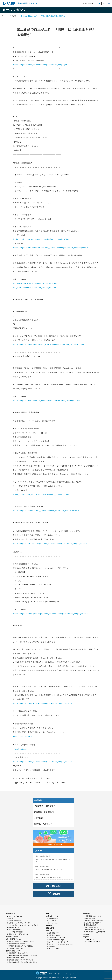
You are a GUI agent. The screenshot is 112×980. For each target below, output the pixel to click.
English (86, 937)
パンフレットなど (53, 923)
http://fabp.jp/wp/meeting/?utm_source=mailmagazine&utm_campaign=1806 (46, 511)
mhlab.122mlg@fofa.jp (23, 736)
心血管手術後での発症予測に (17, 944)
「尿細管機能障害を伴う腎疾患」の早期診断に (23, 955)
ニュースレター (52, 921)
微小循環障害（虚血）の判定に (18, 953)
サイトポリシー (71, 974)
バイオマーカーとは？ (15, 930)
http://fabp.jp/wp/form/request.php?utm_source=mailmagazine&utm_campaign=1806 (50, 544)
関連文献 (49, 930)
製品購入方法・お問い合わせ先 (18, 934)
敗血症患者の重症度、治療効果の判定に (21, 941)
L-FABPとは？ (11, 914)
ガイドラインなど (53, 949)
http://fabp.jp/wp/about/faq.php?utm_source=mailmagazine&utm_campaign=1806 (48, 344)
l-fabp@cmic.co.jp (21, 749)
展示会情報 (50, 928)
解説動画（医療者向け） (45, 812)
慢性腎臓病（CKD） (54, 933)
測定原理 (10, 918)
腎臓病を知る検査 (90, 925)
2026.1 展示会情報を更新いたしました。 (50, 877)
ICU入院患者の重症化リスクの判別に (20, 946)
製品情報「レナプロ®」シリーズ (18, 923)
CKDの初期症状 (90, 918)
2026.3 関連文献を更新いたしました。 (49, 869)
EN (104, 4)
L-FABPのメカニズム (14, 916)
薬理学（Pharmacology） (56, 940)
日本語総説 (51, 947)
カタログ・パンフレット (55, 916)
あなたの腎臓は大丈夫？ (93, 923)
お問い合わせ (88, 3)
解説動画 (49, 925)
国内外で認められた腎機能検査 (95, 932)
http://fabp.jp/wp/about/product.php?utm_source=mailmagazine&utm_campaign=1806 (50, 614)
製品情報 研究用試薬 (14, 921)
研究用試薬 (39, 818)
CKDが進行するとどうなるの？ (95, 930)
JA (98, 4)
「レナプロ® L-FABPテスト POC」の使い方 (23, 925)
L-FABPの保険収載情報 (15, 932)
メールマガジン (89, 939)
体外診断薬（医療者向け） (45, 806)
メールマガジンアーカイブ (92, 942)
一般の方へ (87, 914)
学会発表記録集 (52, 918)
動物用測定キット (13, 927)
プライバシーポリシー (56, 974)
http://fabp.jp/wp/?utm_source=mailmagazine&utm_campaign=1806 (42, 65)
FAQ (48, 914)
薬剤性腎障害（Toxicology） (57, 937)
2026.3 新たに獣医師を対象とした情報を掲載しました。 (53, 860)
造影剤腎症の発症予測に (16, 948)
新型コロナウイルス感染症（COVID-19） (62, 944)
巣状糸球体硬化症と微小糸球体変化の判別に (22, 962)
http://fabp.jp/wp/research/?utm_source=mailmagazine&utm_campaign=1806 (46, 401)
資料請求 (56, 894)
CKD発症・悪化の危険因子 (93, 921)
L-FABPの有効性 (12, 937)
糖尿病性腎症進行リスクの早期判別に (20, 960)
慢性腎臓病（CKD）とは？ (93, 916)
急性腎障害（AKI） (54, 935)
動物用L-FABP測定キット (45, 824)
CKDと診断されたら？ (92, 927)
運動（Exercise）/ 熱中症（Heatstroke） (62, 942)
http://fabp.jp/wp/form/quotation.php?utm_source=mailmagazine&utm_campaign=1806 (51, 248)
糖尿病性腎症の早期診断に (16, 958)
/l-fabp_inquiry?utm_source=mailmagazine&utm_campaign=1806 (41, 239)
